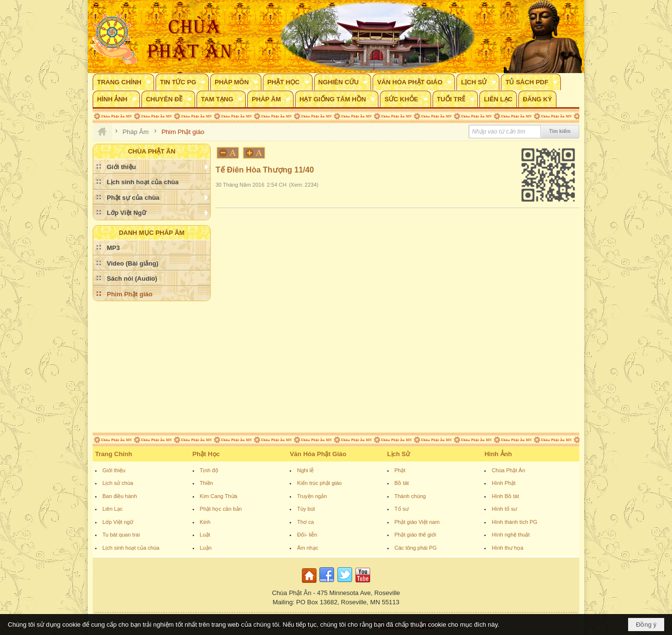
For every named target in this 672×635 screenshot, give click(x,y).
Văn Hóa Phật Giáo (318, 454)
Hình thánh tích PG (514, 522)
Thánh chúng (410, 496)
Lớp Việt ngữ (118, 522)
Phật (400, 470)
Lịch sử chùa (118, 483)
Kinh (205, 522)
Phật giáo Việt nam (417, 522)
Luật (205, 535)
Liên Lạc (112, 509)
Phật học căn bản (221, 509)
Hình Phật (504, 483)
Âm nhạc (307, 548)
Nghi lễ (305, 470)
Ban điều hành (120, 496)
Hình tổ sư (504, 509)
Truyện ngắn (312, 496)
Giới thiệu (114, 470)
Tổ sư (402, 509)
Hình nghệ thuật (511, 535)
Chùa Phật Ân (508, 470)
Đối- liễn (307, 535)
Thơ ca (306, 522)
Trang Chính (114, 454)
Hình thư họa (507, 548)
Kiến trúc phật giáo (319, 483)
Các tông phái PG (416, 548)
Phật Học (206, 454)
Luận (206, 548)
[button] (123, 82)
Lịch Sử (399, 454)
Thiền (207, 483)
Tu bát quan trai (121, 535)
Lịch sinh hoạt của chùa (131, 548)
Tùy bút (306, 509)
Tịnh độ (209, 470)
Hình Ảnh (498, 454)
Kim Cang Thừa (219, 496)
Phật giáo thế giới (415, 535)
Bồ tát (402, 483)
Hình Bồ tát (505, 496)
